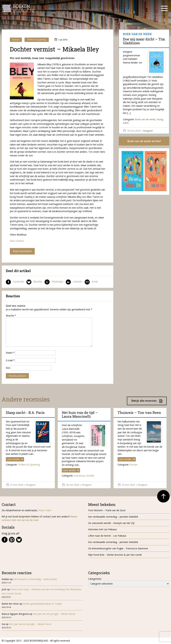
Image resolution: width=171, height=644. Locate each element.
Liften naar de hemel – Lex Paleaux (108, 536)
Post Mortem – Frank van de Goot (107, 510)
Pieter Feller (45, 510)
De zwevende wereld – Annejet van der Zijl (111, 523)
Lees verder (15, 459)
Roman (16, 40)
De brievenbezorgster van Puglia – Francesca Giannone (118, 549)
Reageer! (148, 131)
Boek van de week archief (144, 141)
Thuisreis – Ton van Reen (139, 413)
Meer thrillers (17, 241)
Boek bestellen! (22, 251)
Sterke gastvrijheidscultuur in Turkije (42, 604)
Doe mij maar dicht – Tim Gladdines (144, 41)
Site (8, 368)
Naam (10, 353)
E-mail (10, 360)
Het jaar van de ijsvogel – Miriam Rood (54, 614)
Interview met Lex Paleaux (102, 530)
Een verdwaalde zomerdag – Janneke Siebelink (113, 517)
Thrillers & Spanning (37, 40)
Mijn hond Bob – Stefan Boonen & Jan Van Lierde (115, 555)
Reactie (11, 316)
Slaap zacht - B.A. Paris (25, 413)
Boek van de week (145, 119)
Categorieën (95, 579)
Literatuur (79, 476)
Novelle (90, 476)
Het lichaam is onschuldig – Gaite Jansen (35, 579)
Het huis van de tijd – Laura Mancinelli (80, 415)
